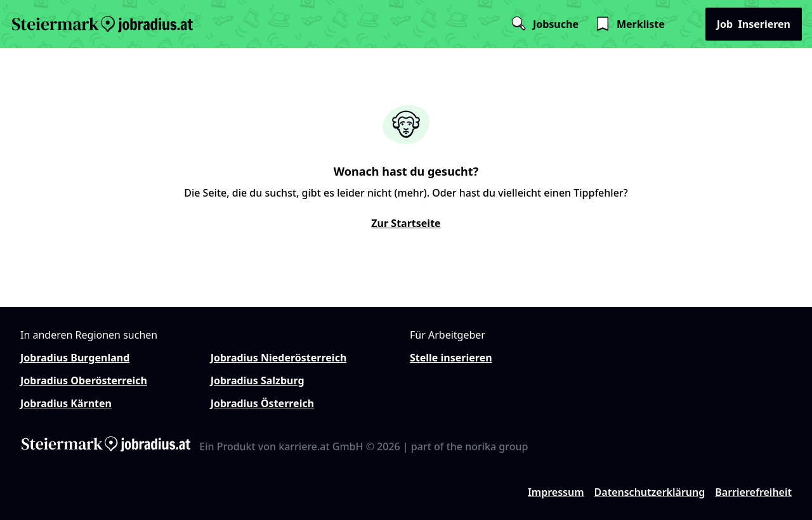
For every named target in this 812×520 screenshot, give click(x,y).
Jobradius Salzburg (258, 380)
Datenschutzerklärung (650, 492)
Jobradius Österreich (262, 403)
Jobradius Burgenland (75, 358)
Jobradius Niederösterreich (279, 358)
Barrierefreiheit (753, 492)
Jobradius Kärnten (66, 403)
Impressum (556, 492)
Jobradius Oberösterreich (84, 380)
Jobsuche (544, 24)
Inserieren (754, 24)
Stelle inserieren (451, 358)
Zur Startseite (406, 223)
